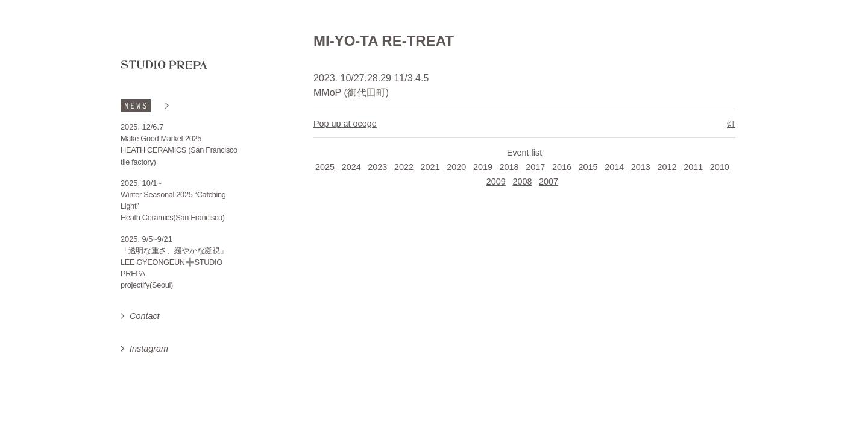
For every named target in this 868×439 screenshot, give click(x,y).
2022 (404, 167)
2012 (667, 167)
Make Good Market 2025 (161, 138)
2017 (535, 167)
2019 (483, 167)
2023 (377, 167)
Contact (145, 316)
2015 (588, 167)
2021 (430, 167)
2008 (522, 182)
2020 (456, 167)
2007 (549, 182)
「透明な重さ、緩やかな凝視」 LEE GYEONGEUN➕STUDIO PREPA (174, 262)
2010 (720, 167)
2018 (509, 167)
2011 (693, 167)
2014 (614, 167)
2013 (641, 167)
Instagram (149, 349)
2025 (325, 167)
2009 (496, 182)
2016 (562, 167)
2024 (351, 167)
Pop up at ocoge (345, 124)
